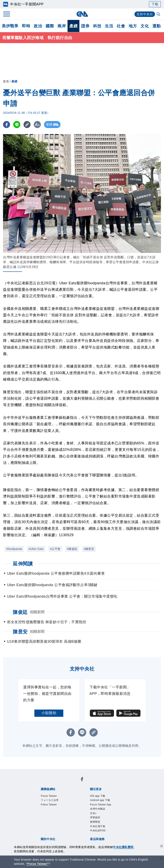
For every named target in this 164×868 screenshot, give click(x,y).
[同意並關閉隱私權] (162, 847)
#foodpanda (14, 549)
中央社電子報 (98, 826)
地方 (133, 26)
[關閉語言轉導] (162, 859)
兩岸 (62, 26)
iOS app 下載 (98, 796)
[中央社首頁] (82, 14)
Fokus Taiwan (49, 805)
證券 (85, 26)
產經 (73, 26)
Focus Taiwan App (101, 805)
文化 (145, 26)
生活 (109, 26)
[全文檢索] (159, 14)
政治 (38, 26)
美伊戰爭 (10, 26)
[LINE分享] (17, 125)
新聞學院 (95, 822)
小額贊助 (49, 713)
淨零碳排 (95, 817)
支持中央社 (145, 14)
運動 (156, 26)
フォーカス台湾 (50, 800)
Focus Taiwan (49, 796)
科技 (97, 26)
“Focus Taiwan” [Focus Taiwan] (37, 864)
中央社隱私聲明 (123, 847)
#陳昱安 (89, 549)
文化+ (93, 813)
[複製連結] (27, 125)
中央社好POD (98, 831)
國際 (50, 26)
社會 (121, 26)
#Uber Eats (36, 549)
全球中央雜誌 (98, 809)
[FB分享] (7, 125)
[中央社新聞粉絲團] (82, 780)
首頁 (6, 81)
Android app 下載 (100, 800)
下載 (155, 4)
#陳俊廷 (72, 549)
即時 (26, 26)
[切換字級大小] (37, 125)
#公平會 (55, 549)
